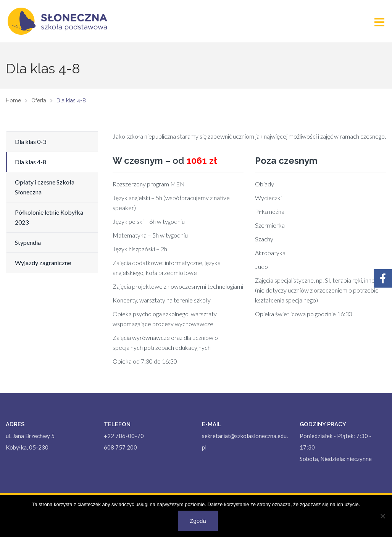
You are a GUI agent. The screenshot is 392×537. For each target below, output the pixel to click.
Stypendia (28, 242)
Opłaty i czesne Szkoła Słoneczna (45, 187)
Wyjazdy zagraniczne (43, 263)
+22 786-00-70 (124, 436)
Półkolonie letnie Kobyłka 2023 (49, 217)
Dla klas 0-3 (31, 142)
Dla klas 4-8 (31, 162)
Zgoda (198, 521)
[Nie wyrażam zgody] (382, 516)
